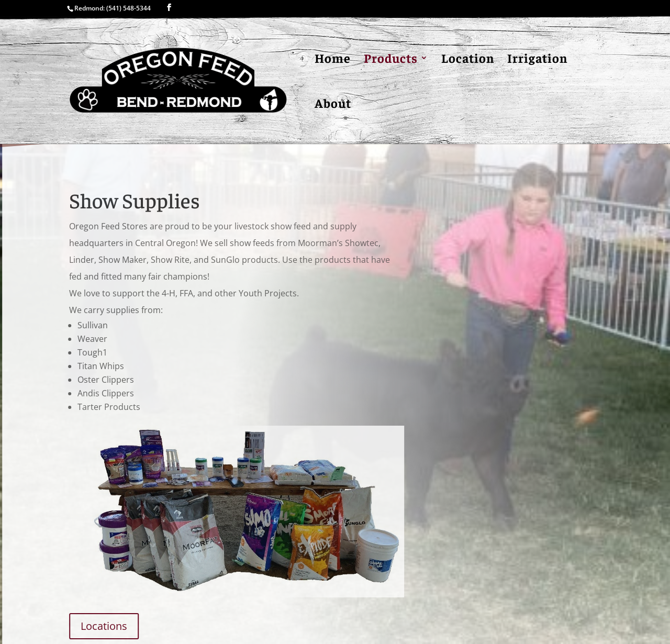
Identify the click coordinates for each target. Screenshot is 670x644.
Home (333, 60)
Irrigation (537, 60)
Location (468, 60)
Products (391, 60)
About (333, 105)
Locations (107, 626)
